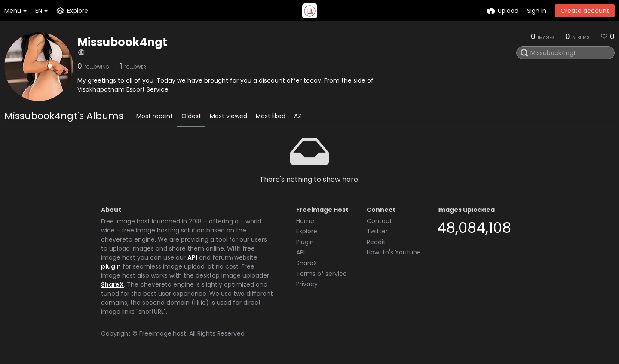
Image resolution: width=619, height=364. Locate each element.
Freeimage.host (163, 333)
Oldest (191, 116)
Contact (379, 221)
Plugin (305, 242)
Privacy (307, 284)
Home (305, 221)
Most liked (271, 116)
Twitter (377, 231)
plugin (111, 266)
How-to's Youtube (394, 252)
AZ (298, 116)
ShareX (112, 284)
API (192, 257)
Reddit (376, 242)
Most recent (155, 116)
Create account (585, 11)
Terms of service (322, 274)
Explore (307, 231)
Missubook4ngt (122, 42)
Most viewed (228, 116)
